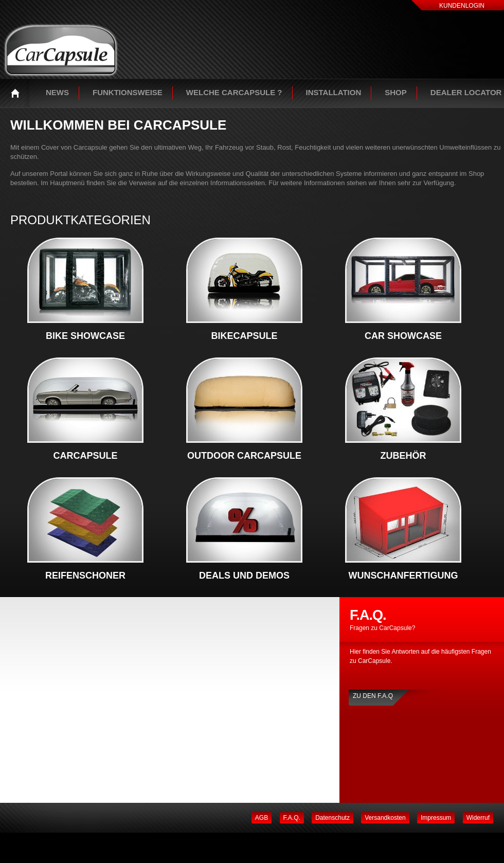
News (57, 92)
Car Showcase (403, 336)
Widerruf (478, 818)
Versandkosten (385, 818)
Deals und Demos (244, 576)
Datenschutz (332, 818)
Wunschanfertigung (403, 576)
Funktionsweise (128, 92)
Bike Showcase (85, 336)
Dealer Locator (466, 92)
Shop (396, 92)
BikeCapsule (244, 336)
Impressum (436, 818)
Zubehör (403, 456)
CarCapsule (85, 456)
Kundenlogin (462, 6)
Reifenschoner (85, 576)
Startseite (18, 93)
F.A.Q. (292, 818)
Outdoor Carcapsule (244, 456)
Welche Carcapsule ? (234, 92)
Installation (334, 92)
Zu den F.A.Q (373, 696)
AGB (262, 818)
